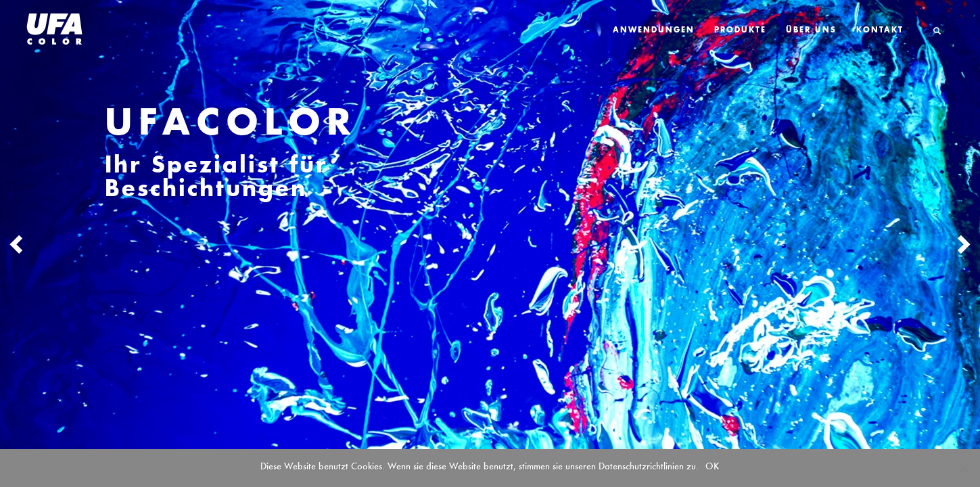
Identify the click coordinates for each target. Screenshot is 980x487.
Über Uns (811, 31)
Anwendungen (654, 31)
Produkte (740, 31)
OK (713, 466)
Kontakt (880, 31)
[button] (73, 243)
